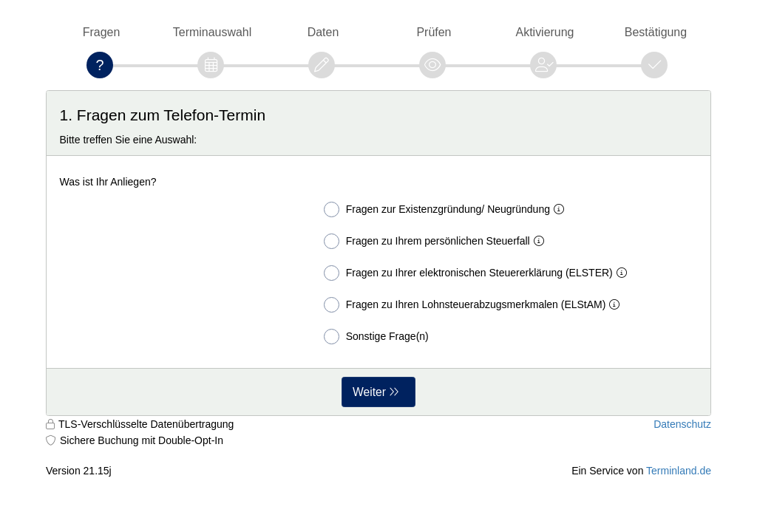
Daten (323, 32)
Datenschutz (682, 424)
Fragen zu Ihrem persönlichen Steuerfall (437, 241)
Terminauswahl (212, 32)
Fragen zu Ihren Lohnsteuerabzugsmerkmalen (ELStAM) (475, 305)
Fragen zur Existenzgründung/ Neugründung (447, 209)
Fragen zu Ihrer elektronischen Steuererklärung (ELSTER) (478, 273)
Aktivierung (545, 32)
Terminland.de (679, 471)
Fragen (102, 32)
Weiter (369, 392)
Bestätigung (656, 32)
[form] (378, 253)
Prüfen (434, 32)
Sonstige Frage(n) (376, 337)
